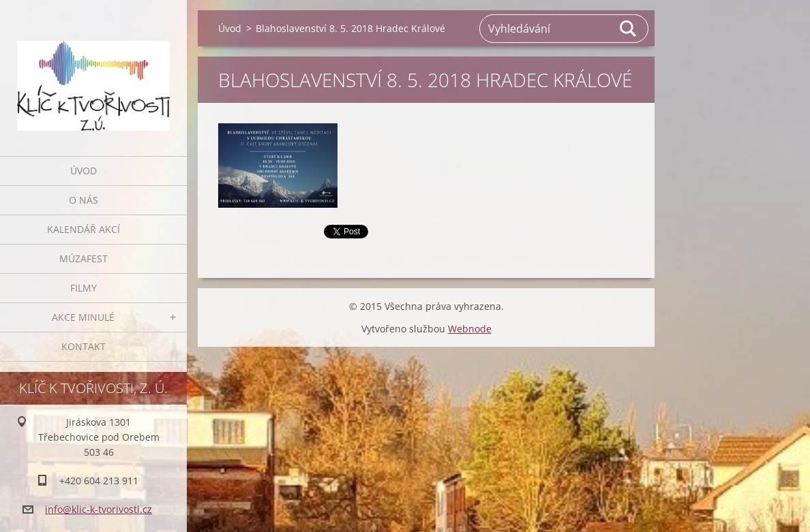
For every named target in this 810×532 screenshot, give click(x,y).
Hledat (629, 29)
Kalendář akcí (84, 229)
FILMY (84, 288)
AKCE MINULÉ (83, 317)
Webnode (470, 329)
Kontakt (84, 346)
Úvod (84, 171)
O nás (84, 200)
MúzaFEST (84, 259)
